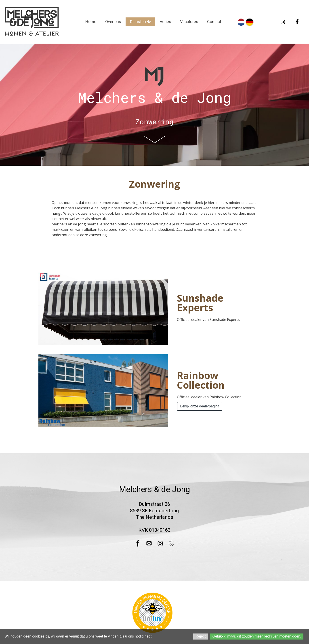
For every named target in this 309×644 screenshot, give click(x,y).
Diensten (140, 22)
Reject (201, 636)
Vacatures (189, 22)
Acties (165, 22)
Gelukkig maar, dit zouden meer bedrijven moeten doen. (257, 636)
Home (91, 22)
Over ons (113, 22)
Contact (214, 22)
